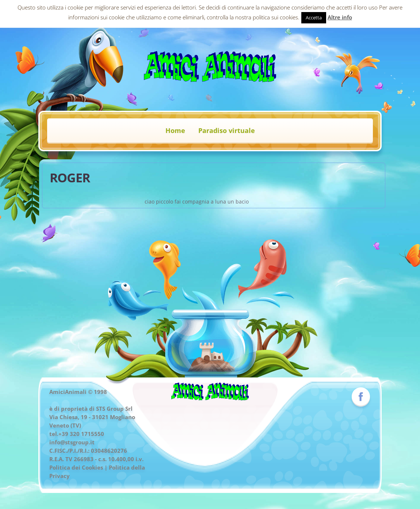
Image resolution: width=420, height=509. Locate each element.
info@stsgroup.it (72, 442)
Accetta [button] (314, 18)
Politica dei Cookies (76, 467)
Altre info (340, 17)
